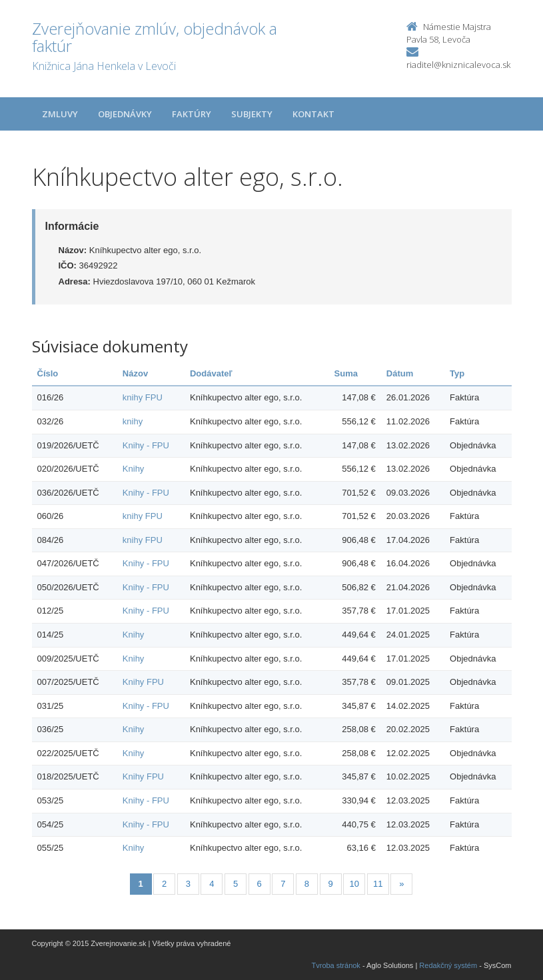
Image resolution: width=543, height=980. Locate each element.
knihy (133, 421)
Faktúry (192, 114)
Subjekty (252, 114)
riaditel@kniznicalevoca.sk (458, 65)
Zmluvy (60, 114)
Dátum (400, 373)
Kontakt (313, 114)
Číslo (48, 373)
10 (354, 884)
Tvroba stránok (336, 965)
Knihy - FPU (146, 445)
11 (378, 884)
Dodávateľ (211, 373)
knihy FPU (143, 397)
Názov (135, 373)
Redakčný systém (448, 965)
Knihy (134, 469)
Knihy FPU (143, 682)
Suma (346, 373)
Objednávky (125, 114)
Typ (457, 373)
